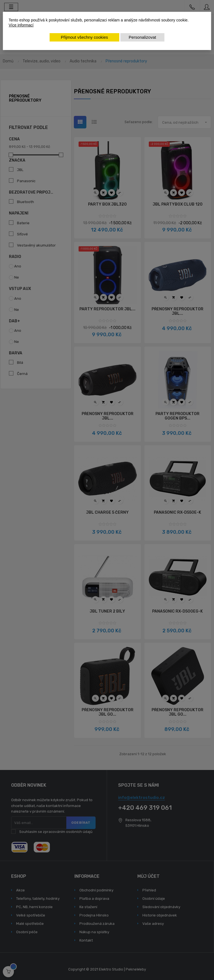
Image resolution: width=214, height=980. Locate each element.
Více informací (21, 25)
